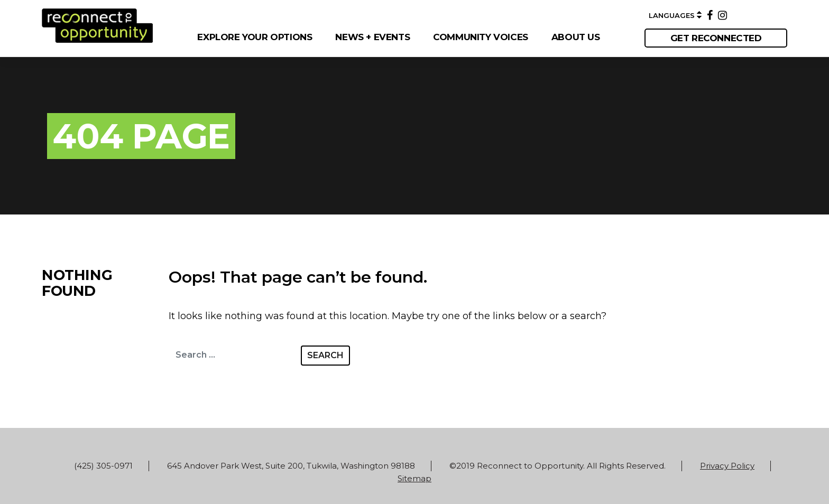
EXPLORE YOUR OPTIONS (255, 37)
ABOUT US (576, 37)
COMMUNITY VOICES (481, 37)
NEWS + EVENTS (372, 37)
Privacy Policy (727, 466)
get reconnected (716, 38)
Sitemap (414, 478)
